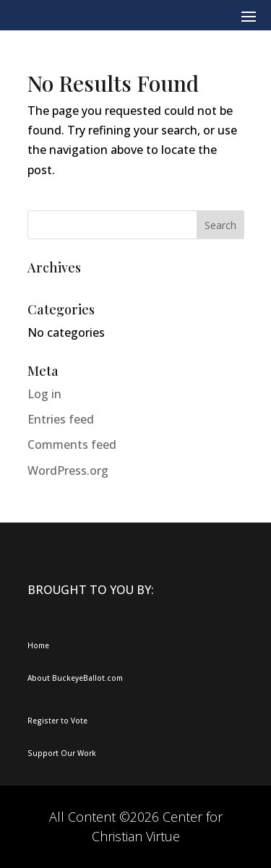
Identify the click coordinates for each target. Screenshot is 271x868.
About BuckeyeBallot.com (75, 678)
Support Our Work (62, 753)
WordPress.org (68, 470)
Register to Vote (57, 721)
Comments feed (72, 444)
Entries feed (61, 419)
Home (38, 645)
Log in (44, 394)
